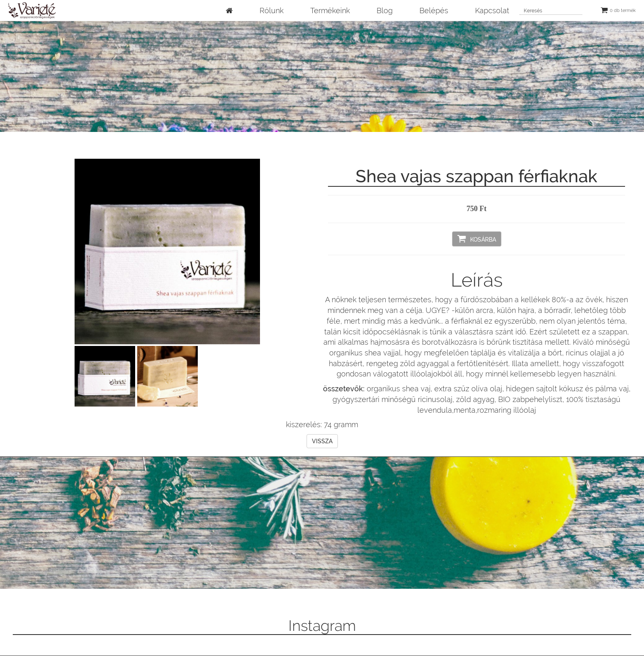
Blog (385, 11)
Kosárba (477, 239)
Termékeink (330, 11)
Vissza (322, 441)
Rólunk (272, 11)
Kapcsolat (492, 11)
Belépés (434, 11)
